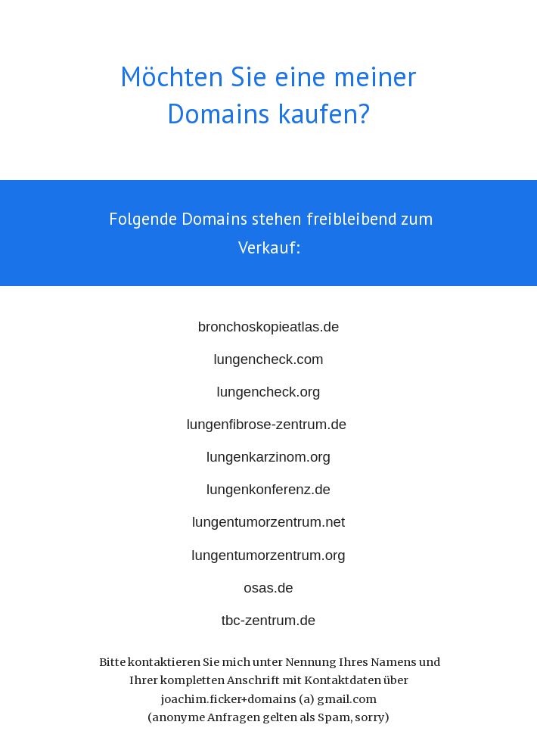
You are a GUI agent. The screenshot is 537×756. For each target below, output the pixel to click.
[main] (268, 95)
